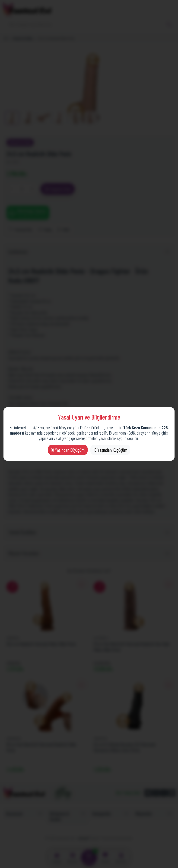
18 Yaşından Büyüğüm (68, 450)
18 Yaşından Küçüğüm (110, 450)
